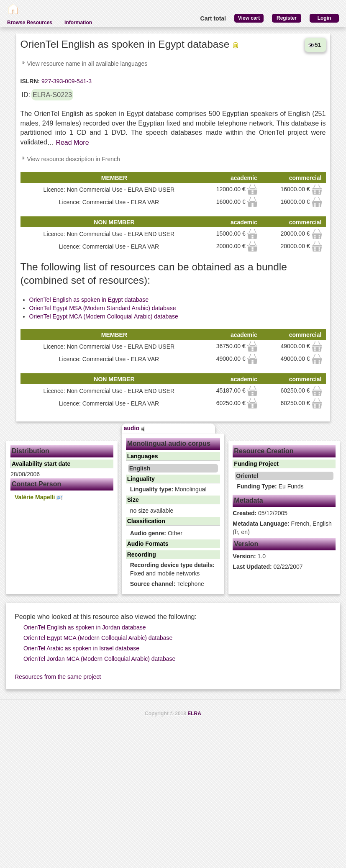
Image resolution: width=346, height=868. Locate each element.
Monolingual (168, 489)
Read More (72, 143)
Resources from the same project (58, 677)
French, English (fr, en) (282, 528)
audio (134, 428)
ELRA (194, 714)
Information (78, 23)
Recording (142, 555)
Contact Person (36, 484)
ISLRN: (30, 81)
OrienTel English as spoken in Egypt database (89, 300)
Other (156, 533)
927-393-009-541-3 (66, 81)
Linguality (141, 479)
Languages (143, 456)
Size (133, 500)
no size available (152, 511)
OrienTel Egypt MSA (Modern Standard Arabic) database (103, 308)
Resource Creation (264, 451)
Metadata (248, 500)
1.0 (249, 556)
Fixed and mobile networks (172, 569)
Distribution (31, 451)
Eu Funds (270, 486)
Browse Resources (30, 23)
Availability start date (41, 464)
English (140, 468)
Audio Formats (148, 544)
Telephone (167, 584)
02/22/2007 (268, 567)
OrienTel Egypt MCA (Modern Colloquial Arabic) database (104, 316)
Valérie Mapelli (39, 497)
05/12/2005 (260, 513)
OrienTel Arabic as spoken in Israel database (81, 648)
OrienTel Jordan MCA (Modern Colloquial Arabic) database (99, 659)
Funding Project (256, 464)
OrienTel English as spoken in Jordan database (85, 627)
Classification (146, 521)
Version (246, 544)
